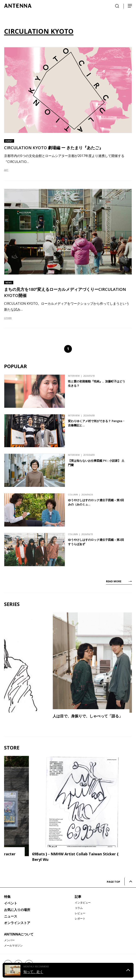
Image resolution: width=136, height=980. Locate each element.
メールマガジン (13, 945)
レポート (80, 918)
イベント (11, 903)
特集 (7, 897)
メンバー (9, 940)
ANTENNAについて (19, 934)
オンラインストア (17, 923)
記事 (78, 897)
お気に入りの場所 (17, 910)
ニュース (11, 916)
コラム (79, 908)
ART (6, 170)
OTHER (8, 318)
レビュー (80, 913)
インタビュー (83, 903)
